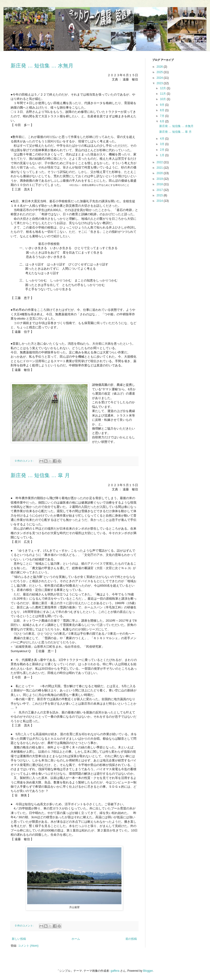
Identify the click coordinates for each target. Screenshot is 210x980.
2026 (160, 67)
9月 (163, 105)
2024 (160, 78)
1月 (163, 155)
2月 (163, 150)
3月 (163, 144)
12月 (163, 88)
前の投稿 (131, 939)
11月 (163, 94)
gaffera (115, 971)
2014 (160, 201)
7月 (163, 116)
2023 (160, 83)
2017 (160, 190)
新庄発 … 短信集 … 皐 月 (40, 475)
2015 (160, 195)
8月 (163, 110)
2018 (160, 184)
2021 (160, 168)
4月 (163, 139)
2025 (160, 72)
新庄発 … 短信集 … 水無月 (42, 66)
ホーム (76, 939)
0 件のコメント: (25, 461)
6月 (163, 121)
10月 (163, 99)
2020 (160, 173)
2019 (160, 179)
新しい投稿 (19, 939)
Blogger (148, 971)
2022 (160, 162)
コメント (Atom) (28, 946)
